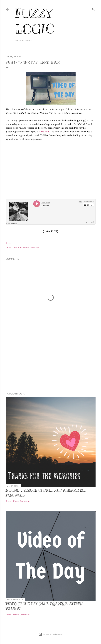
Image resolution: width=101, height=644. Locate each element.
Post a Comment (21, 501)
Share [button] (8, 243)
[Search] (94, 9)
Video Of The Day (31, 247)
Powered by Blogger (51, 634)
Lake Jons (44, 132)
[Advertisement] (51, 363)
